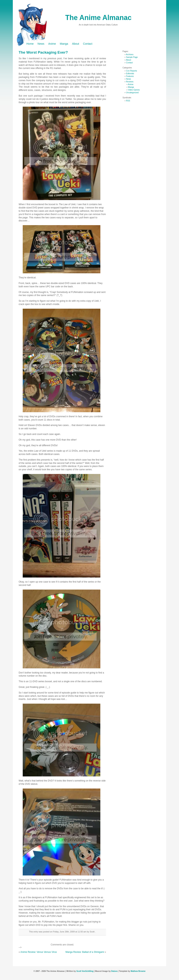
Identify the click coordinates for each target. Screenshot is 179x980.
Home (30, 44)
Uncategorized (132, 93)
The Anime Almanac (98, 18)
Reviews (130, 82)
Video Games (134, 90)
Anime (52, 44)
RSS (128, 101)
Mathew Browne (138, 971)
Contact (88, 44)
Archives (130, 54)
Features (130, 76)
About (76, 44)
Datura (114, 971)
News (41, 44)
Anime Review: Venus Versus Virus (39, 952)
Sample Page (132, 57)
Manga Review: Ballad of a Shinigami (85, 952)
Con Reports (131, 71)
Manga (64, 44)
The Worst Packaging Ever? (43, 52)
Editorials (130, 74)
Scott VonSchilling (85, 971)
